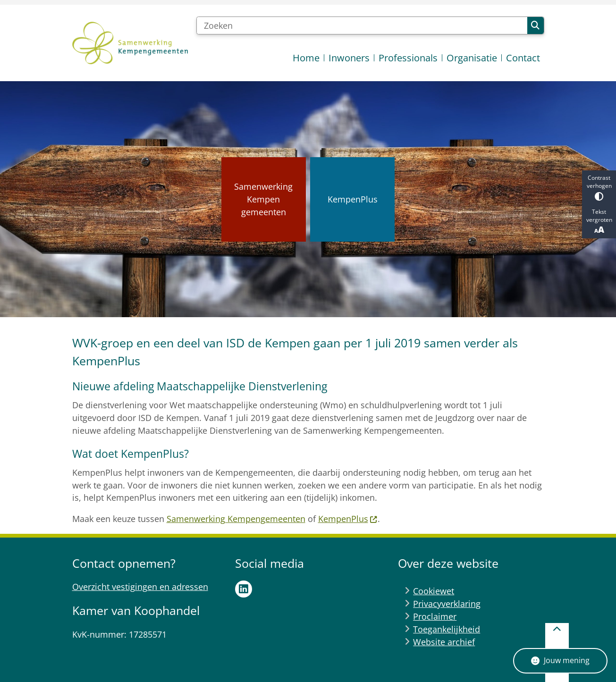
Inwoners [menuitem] (349, 58)
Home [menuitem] (306, 58)
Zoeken (535, 25)
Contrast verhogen (599, 187)
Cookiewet (434, 591)
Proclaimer (435, 616)
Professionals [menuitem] (408, 58)
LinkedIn (244, 589)
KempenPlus (348, 519)
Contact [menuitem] (523, 58)
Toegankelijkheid (447, 629)
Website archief (444, 642)
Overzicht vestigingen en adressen (140, 587)
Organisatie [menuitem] (472, 58)
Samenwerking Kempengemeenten (236, 519)
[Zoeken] (362, 25)
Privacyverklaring (447, 604)
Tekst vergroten (599, 221)
